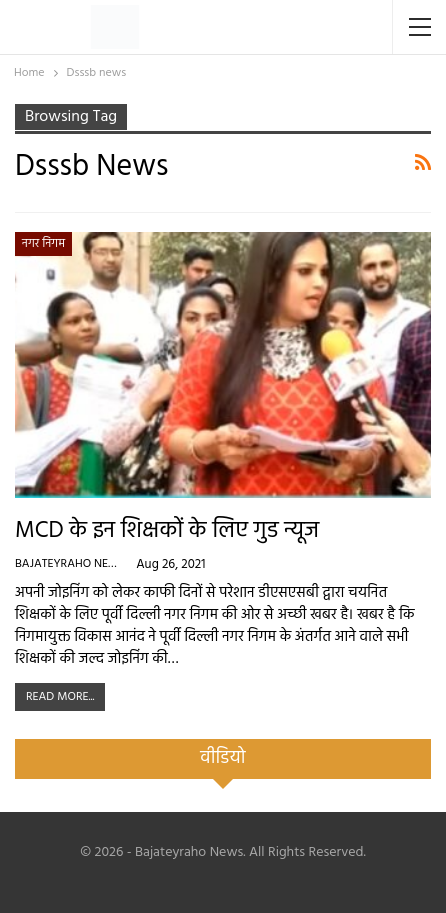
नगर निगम (43, 244)
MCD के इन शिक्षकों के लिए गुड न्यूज (167, 531)
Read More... (60, 697)
